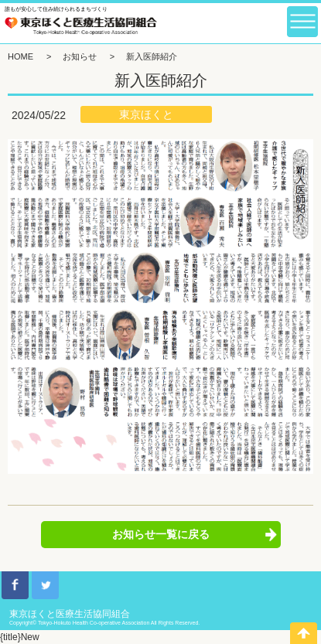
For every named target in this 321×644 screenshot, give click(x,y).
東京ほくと (146, 114)
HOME (20, 56)
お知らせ (80, 56)
